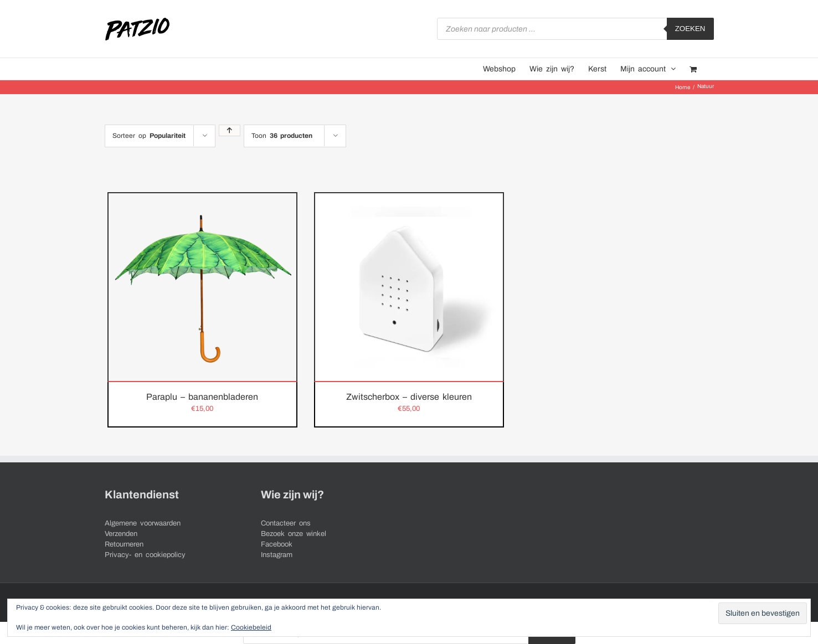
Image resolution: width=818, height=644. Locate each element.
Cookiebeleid (251, 627)
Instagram (277, 555)
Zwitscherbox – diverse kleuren (409, 397)
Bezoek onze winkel (294, 534)
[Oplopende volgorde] (230, 130)
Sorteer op (149, 136)
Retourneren (124, 544)
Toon (282, 136)
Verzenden (121, 534)
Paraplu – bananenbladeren (202, 397)
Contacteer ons (286, 523)
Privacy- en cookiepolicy (145, 555)
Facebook (277, 544)
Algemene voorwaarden (143, 523)
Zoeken (690, 29)
